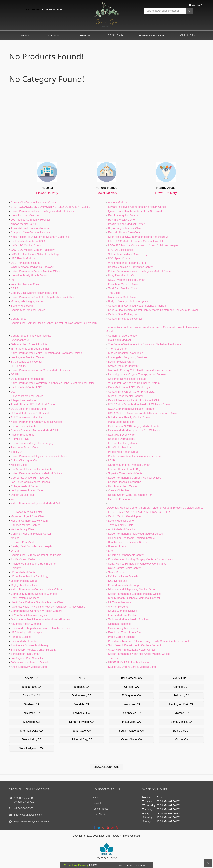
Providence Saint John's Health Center (34, 564)
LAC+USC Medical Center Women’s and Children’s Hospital (144, 245)
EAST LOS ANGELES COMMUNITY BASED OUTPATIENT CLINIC (51, 207)
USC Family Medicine (24, 258)
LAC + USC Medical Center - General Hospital (136, 241)
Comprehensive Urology (122, 336)
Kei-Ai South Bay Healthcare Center (32, 469)
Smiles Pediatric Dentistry (123, 366)
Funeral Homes (100, 809)
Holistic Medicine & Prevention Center (131, 267)
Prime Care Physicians (122, 637)
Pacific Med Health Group (123, 452)
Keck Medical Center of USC (28, 241)
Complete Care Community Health (31, 233)
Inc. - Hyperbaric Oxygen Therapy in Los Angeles (137, 374)
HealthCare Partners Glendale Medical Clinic (37, 602)
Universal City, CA (82, 739)
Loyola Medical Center (121, 521)
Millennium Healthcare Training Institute (131, 538)
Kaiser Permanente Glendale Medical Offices (135, 594)
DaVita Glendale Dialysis (123, 611)
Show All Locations (107, 767)
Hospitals (97, 803)
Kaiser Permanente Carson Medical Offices (36, 473)
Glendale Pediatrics (120, 624)
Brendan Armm (117, 546)
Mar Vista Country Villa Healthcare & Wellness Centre (140, 370)
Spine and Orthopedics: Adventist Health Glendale (40, 628)
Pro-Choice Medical (120, 448)
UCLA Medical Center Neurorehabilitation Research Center (143, 413)
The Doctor (115, 293)
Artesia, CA (32, 678)
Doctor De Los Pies (22, 495)
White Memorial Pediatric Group (127, 263)
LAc (110, 551)
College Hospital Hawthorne (125, 482)
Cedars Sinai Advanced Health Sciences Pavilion (137, 306)
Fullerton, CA (181, 695)
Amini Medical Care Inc (122, 529)
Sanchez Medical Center (25, 525)
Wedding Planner (152, 35)
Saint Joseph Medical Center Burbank (33, 650)
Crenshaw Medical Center (123, 284)
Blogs (95, 798)
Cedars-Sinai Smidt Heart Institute (31, 336)
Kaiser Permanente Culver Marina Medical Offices (40, 370)
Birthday (54, 35)
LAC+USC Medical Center (26, 245)
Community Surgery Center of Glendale (34, 594)
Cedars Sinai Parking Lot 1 (124, 314)
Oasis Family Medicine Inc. (124, 628)
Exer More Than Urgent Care (125, 632)
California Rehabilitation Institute (127, 379)
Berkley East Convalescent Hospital (32, 546)
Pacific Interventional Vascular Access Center (135, 456)
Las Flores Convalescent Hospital (31, 482)
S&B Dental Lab (118, 581)
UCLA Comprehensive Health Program (131, 409)
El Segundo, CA (131, 695)
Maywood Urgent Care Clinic (28, 516)
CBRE (14, 289)
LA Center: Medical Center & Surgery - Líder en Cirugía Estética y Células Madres (155, 508)
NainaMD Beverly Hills (121, 435)
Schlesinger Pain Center (25, 654)
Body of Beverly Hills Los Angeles (128, 301)
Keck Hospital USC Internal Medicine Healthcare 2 (138, 237)
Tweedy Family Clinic (121, 525)
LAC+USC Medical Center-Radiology (33, 250)
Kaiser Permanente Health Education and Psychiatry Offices (46, 353)
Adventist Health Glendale (26, 624)
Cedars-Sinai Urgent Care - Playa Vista (131, 392)
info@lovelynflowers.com (28, 815)
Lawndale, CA (82, 713)
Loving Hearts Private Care (27, 491)
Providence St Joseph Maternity (30, 645)
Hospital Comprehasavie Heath (29, 521)
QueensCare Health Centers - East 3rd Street (135, 211)
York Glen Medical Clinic (25, 284)
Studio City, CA (181, 731)
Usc (13, 392)
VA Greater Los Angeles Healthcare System (134, 383)
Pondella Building (21, 637)
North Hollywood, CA (82, 722)
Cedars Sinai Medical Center (28, 310)
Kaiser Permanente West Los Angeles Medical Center (140, 271)
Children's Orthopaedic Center (126, 555)
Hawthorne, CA (132, 704)
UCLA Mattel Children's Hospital (30, 413)
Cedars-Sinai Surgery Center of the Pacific (36, 555)
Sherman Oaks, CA (32, 731)
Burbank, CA (82, 687)
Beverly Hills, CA (181, 678)
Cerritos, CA (131, 687)
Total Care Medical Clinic (123, 289)
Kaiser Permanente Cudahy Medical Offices (37, 422)
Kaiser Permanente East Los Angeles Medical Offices (42, 211)
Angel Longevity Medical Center (30, 667)
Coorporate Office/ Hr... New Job (30, 478)
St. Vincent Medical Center (27, 362)
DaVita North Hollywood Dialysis (30, 663)
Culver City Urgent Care (25, 461)
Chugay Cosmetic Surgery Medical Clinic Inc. (37, 430)
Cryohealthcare (20, 340)
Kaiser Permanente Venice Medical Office (35, 271)
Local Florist (99, 814)
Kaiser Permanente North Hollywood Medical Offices (139, 654)
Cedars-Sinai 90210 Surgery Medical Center (134, 426)
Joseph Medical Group (24, 581)
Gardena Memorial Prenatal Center (129, 465)
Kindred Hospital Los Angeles (126, 353)
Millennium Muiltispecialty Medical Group (132, 589)
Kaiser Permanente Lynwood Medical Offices (37, 504)
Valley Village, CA (131, 739)
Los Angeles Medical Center (27, 357)
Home (25, 35)
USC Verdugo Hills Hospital (27, 632)
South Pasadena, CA (131, 731)
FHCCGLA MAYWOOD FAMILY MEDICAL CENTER (139, 512)
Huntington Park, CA (181, 704)
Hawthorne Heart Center (123, 486)
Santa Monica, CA (181, 722)
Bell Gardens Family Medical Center (129, 417)
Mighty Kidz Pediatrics (24, 585)
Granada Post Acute (120, 499)
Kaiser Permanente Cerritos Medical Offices (37, 589)
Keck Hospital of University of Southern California (40, 237)
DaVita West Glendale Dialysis (29, 615)
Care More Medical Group (123, 585)
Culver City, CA (32, 695)
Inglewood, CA (32, 713)
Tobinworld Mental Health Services (129, 620)
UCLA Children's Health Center (29, 409)
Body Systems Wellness (25, 598)
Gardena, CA (32, 704)
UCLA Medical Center (24, 572)
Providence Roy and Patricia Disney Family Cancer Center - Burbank (149, 641)
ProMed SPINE (20, 439)
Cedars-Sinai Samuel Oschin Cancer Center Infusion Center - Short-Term (54, 323)
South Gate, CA (82, 731)
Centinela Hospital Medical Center (31, 534)
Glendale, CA (81, 704)
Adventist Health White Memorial (30, 228)
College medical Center (25, 486)
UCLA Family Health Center (125, 568)
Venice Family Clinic (23, 529)
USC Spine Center (119, 258)
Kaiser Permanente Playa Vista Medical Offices (39, 456)
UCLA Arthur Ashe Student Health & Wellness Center (139, 405)
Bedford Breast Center (24, 426)
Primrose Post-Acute (23, 542)
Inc (13, 280)
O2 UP (15, 374)
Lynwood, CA (181, 713)
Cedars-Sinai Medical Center (125, 319)
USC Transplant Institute (25, 263)
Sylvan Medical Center (24, 641)
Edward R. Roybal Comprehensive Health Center (137, 207)
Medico (15, 538)
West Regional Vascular (25, 215)
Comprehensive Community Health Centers (37, 611)
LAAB (112, 461)
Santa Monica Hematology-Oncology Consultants (137, 564)
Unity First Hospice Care (123, 276)
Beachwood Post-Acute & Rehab (128, 542)
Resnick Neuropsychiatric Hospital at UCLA (134, 400)
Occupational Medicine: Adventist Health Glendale (40, 620)
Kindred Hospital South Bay (124, 469)
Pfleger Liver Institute (23, 400)
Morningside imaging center (27, 301)
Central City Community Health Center (33, 202)
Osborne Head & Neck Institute (29, 344)
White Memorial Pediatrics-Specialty (32, 267)
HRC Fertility (18, 366)
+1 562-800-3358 (52, 9)
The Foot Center (118, 349)
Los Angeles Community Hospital (30, 220)
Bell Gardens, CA (131, 678)
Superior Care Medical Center (126, 473)
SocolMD (16, 452)
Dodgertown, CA (81, 695)
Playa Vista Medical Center (27, 396)
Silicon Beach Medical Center (126, 396)
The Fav (113, 658)
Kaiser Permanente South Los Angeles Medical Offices (43, 297)
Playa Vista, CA (132, 722)
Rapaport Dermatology (122, 439)
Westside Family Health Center (29, 276)
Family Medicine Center (122, 615)
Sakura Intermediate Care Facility (128, 254)
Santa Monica (116, 572)
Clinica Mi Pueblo (118, 491)
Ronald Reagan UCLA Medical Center (33, 405)
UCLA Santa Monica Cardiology (30, 576)
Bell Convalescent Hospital (27, 417)
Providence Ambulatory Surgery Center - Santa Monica (141, 559)
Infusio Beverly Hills (22, 435)
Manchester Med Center (122, 297)
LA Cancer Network (120, 602)
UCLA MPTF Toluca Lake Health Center (132, 650)
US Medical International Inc (27, 379)
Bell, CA (82, 678)
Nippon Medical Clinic (24, 224)
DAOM (15, 551)
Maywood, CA (32, 722)
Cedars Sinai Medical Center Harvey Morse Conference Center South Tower (153, 310)
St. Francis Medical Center (27, 512)
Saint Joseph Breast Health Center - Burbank (135, 645)
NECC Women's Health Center (126, 280)
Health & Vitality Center (122, 220)
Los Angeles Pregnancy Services (128, 357)
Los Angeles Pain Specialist (27, 658)
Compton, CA (181, 687)
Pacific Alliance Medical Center (126, 224)
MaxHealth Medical (119, 340)
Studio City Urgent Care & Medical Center (133, 667)
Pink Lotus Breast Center (26, 448)
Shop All (86, 35)
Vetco (14, 499)
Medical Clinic (19, 465)
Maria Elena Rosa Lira (121, 422)
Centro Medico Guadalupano (125, 516)
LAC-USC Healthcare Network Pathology (35, 254)
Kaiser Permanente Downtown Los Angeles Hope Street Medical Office (53, 383)
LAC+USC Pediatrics (121, 250)
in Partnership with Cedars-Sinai (30, 349)
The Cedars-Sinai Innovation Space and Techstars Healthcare (145, 344)
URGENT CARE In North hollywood (129, 663)
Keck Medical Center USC (26, 387)
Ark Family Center (119, 607)
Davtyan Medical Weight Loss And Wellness (134, 430)
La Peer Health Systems (123, 443)
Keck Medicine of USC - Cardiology (129, 387)
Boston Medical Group (121, 362)
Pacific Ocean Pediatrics (25, 559)
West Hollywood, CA (32, 748)
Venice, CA (181, 739)
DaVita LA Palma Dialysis (123, 576)
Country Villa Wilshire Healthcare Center (35, 293)
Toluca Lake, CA (32, 739)
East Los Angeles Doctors (123, 215)
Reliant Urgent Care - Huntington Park (131, 495)
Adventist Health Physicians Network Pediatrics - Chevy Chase (48, 607)
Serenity (16, 568)
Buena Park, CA (32, 687)
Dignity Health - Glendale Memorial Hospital (134, 598)
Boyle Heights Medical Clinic (125, 228)
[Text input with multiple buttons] (165, 11)
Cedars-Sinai (18, 319)
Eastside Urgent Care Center (125, 233)
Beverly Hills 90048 (22, 306)
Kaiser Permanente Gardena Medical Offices (135, 478)
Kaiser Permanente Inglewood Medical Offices (135, 534)
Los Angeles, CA (131, 713)
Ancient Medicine (118, 202)
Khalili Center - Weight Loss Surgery (32, 443)
